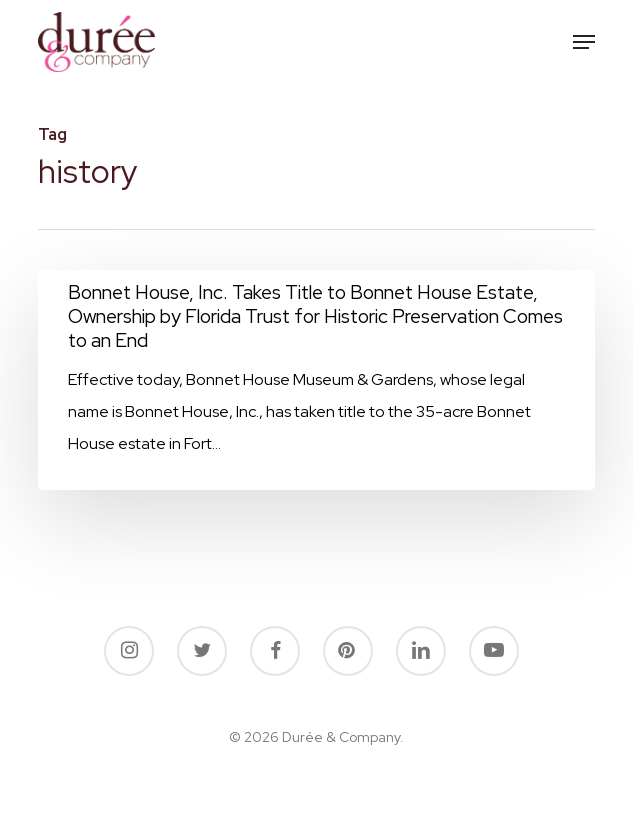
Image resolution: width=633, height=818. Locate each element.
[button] (584, 42)
